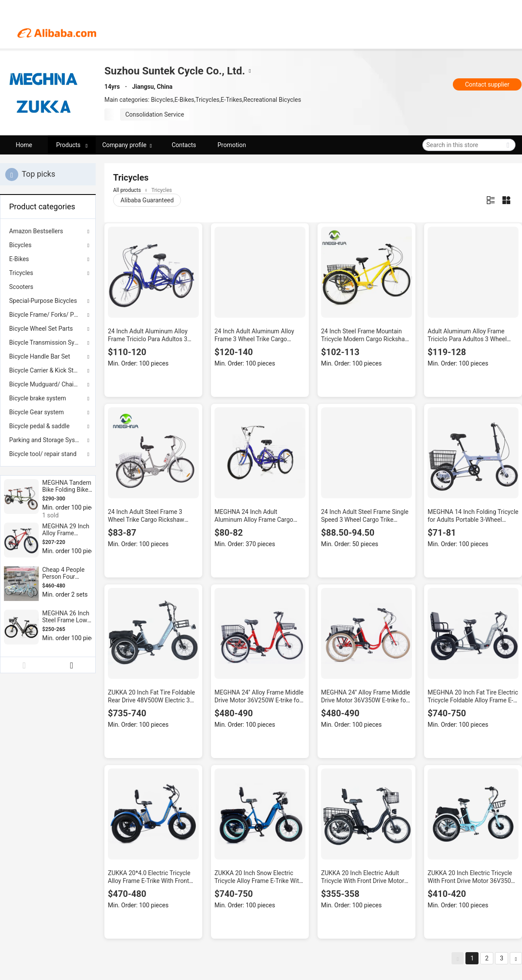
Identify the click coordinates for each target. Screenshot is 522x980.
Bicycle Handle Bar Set (40, 356)
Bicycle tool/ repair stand (43, 454)
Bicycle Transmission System (48, 342)
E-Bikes (19, 259)
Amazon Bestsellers (36, 231)
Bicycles (20, 245)
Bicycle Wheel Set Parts (41, 329)
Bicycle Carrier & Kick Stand (46, 370)
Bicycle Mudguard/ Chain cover (48, 384)
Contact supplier (487, 84)
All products (127, 190)
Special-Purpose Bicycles (43, 301)
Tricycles (21, 273)
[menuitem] (48, 287)
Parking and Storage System (47, 440)
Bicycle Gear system (37, 412)
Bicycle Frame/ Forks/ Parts (47, 315)
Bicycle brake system (38, 398)
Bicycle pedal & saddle (39, 426)
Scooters (21, 287)
